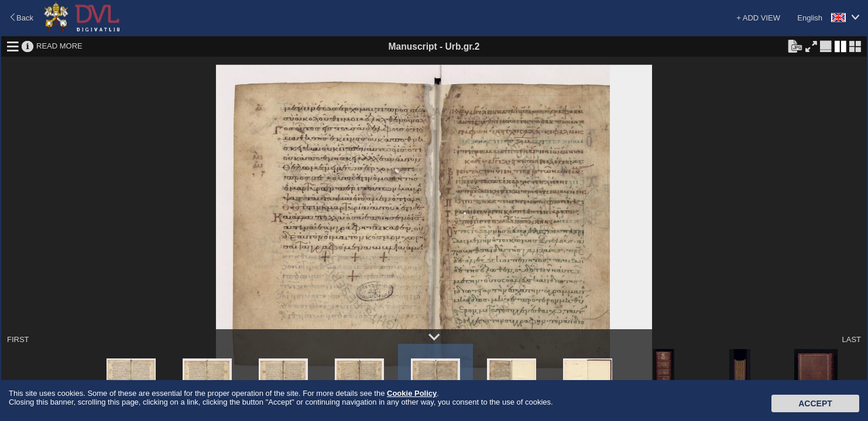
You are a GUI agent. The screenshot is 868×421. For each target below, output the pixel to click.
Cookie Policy (412, 393)
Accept (815, 403)
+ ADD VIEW (758, 18)
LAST (851, 339)
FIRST (18, 339)
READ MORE (59, 46)
